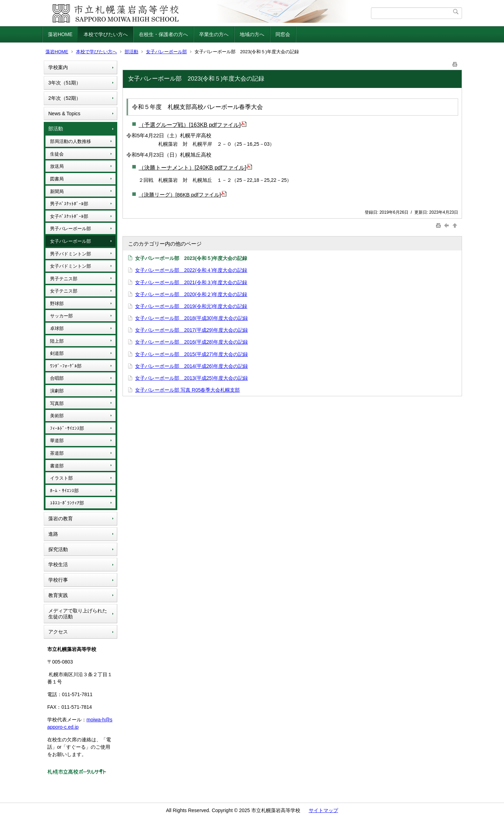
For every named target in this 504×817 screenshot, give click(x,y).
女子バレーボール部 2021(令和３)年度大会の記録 (191, 282)
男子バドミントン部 (71, 254)
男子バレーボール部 (71, 229)
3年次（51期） (65, 83)
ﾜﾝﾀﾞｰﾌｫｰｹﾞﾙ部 (66, 366)
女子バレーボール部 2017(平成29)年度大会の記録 (191, 330)
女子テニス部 (64, 291)
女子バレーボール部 (166, 52)
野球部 (57, 304)
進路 (53, 534)
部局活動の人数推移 (71, 141)
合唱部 (57, 378)
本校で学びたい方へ (106, 34)
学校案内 (58, 67)
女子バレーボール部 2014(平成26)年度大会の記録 (191, 366)
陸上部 (57, 341)
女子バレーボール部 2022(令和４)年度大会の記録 (191, 270)
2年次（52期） (65, 98)
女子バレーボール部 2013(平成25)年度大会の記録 (191, 378)
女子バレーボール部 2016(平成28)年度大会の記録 (191, 342)
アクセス (58, 632)
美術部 (57, 416)
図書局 (57, 179)
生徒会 (57, 154)
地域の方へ (252, 34)
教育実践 (58, 595)
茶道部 (57, 453)
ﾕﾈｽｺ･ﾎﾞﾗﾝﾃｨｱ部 (67, 503)
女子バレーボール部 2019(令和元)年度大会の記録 (191, 306)
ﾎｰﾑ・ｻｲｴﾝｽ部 (64, 491)
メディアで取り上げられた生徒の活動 (78, 614)
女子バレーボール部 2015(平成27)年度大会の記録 (191, 354)
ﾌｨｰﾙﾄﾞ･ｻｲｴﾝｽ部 (67, 428)
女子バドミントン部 (71, 266)
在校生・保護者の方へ (163, 34)
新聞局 (57, 191)
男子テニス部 (64, 279)
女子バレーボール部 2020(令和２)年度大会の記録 (191, 294)
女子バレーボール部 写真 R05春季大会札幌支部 (187, 390)
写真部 (57, 403)
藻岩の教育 (61, 519)
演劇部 (57, 391)
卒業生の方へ (214, 34)
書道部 (57, 466)
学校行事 (58, 580)
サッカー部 (61, 316)
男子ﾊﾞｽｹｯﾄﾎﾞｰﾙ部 (69, 204)
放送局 (57, 166)
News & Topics (64, 114)
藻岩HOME (60, 34)
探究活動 (58, 549)
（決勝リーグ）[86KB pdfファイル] (183, 195)
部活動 (131, 52)
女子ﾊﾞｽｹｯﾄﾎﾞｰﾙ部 (69, 216)
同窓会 (283, 34)
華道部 (57, 441)
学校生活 (58, 564)
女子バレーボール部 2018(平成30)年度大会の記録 (191, 318)
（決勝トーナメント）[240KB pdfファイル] (195, 168)
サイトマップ (323, 810)
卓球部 (57, 328)
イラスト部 (61, 478)
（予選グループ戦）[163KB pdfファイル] (192, 125)
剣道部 (57, 353)
